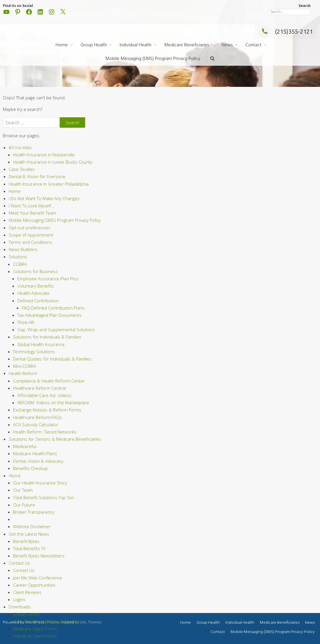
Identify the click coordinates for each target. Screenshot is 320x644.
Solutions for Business (35, 271)
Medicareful (25, 446)
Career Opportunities (34, 585)
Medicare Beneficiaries (186, 45)
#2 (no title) (20, 147)
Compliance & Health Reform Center (49, 381)
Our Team (23, 490)
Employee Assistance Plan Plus (48, 279)
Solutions (18, 257)
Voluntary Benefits (36, 286)
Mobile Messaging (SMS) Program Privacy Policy (153, 59)
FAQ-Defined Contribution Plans (53, 308)
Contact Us (19, 563)
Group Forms (26, 614)
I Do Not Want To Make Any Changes (44, 198)
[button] (212, 59)
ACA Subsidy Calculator (36, 425)
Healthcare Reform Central (39, 388)
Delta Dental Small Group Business (47, 621)
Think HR (26, 322)
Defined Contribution (38, 301)
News (227, 45)
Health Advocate (33, 293)
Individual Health (136, 45)
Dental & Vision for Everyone (37, 176)
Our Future (24, 505)
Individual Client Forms (35, 636)
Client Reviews (27, 592)
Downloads (20, 607)
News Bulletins (23, 249)
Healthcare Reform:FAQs (38, 417)
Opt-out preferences (30, 228)
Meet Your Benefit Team (32, 213)
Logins (19, 599)
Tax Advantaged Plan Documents (50, 315)
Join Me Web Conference (38, 578)
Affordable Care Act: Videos (44, 395)
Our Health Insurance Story (40, 483)
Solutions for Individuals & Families (47, 337)
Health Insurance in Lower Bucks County (53, 162)
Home (62, 45)
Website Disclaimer (32, 526)
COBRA (20, 264)
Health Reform (23, 373)
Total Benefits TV (29, 548)
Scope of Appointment (31, 235)
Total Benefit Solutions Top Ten (44, 497)
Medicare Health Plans (35, 453)
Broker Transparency (34, 512)
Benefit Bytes (26, 541)
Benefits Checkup (30, 468)
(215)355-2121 (286, 31)
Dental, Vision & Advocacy (38, 461)
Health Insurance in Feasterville (44, 155)
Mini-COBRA (25, 366)
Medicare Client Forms (35, 629)
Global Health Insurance (41, 344)
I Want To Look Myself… (31, 206)
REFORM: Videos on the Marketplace (53, 402)
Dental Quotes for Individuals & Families (52, 359)
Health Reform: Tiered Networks (45, 432)
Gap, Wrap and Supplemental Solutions (56, 330)
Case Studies (22, 169)
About (15, 475)
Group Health (94, 45)
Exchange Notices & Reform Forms (47, 410)
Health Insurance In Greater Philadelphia (49, 184)
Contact (253, 45)
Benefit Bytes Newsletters (39, 556)
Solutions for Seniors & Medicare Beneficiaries (55, 439)
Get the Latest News (29, 534)
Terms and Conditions (30, 242)
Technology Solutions (34, 352)
